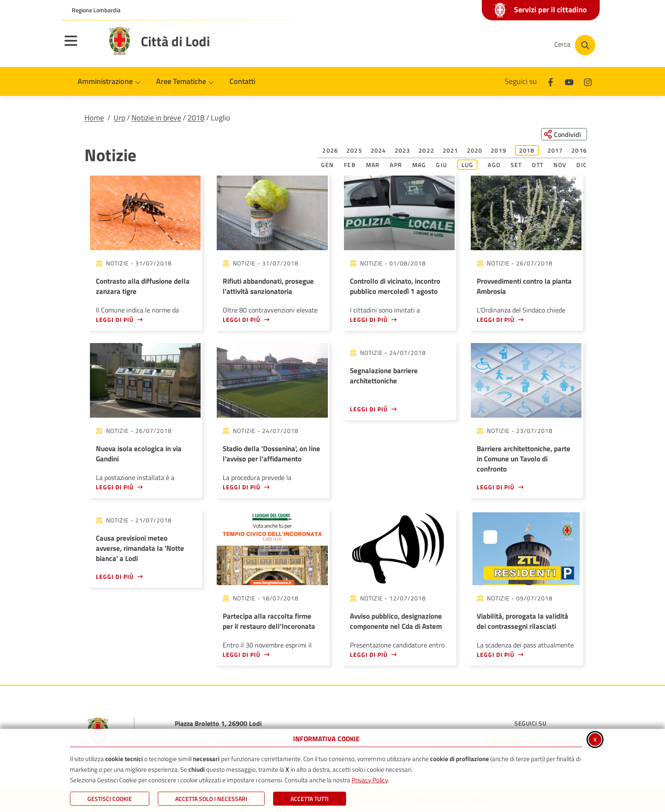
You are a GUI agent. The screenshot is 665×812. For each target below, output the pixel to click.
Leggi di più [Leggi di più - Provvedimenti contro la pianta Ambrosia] (496, 319)
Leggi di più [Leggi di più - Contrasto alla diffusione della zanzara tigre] (115, 319)
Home (94, 118)
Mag (419, 165)
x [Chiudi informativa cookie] (595, 739)
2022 (426, 151)
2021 (451, 151)
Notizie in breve (156, 118)
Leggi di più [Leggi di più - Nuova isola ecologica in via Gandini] (115, 487)
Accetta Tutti (310, 799)
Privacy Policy (370, 780)
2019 (499, 151)
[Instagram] (588, 81)
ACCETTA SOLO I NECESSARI (211, 799)
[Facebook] (550, 81)
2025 (354, 151)
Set (516, 165)
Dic (582, 165)
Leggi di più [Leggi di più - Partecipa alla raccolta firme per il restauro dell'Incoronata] (242, 654)
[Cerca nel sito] (575, 45)
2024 (379, 151)
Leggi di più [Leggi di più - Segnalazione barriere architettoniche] (369, 409)
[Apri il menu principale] (81, 46)
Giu (441, 165)
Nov (560, 165)
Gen (328, 165)
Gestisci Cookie (110, 799)
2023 (403, 151)
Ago (494, 165)
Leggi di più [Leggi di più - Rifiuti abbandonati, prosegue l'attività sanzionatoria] (242, 319)
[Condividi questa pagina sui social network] (563, 134)
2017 (555, 151)
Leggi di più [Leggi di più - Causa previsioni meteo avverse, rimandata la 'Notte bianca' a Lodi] (115, 576)
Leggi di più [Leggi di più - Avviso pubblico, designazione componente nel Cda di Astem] (369, 654)
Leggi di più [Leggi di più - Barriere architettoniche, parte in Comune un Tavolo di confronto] (496, 487)
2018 (196, 118)
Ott (538, 165)
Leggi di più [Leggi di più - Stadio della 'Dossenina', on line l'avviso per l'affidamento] (242, 487)
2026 (330, 151)
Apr (396, 165)
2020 (475, 151)
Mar (373, 165)
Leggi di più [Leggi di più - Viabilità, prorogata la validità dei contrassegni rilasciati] (496, 654)
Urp (119, 118)
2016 (579, 151)
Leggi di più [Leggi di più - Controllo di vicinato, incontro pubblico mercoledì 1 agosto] (369, 319)
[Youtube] (569, 81)
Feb (350, 165)
